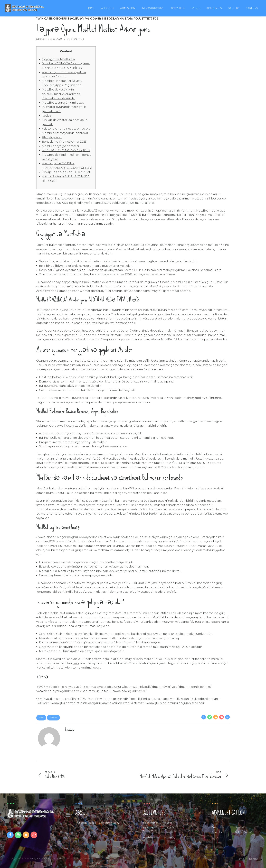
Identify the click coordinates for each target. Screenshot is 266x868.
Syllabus (240, 827)
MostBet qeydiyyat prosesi (60, 146)
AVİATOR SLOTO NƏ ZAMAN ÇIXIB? (66, 150)
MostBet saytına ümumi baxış (63, 103)
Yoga (170, 833)
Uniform (216, 837)
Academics (214, 8)
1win (76, 663)
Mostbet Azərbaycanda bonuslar (65, 133)
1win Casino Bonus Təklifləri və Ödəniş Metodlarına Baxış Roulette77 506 (97, 19)
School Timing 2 (244, 832)
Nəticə (46, 116)
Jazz (169, 823)
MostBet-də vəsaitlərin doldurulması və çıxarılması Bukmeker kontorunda (61, 94)
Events (195, 8)
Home (91, 8)
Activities (177, 8)
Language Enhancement (151, 829)
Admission (128, 8)
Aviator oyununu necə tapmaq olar (67, 129)
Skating (171, 837)
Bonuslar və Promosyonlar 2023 (64, 142)
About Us (108, 8)
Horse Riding (150, 823)
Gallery (234, 8)
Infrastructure (153, 8)
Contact (254, 859)
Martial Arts (149, 837)
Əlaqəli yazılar (52, 137)
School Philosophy (109, 823)
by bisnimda (75, 39)
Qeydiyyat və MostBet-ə (58, 59)
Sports (171, 828)
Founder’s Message (85, 823)
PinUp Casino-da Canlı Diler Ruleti (66, 172)
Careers (252, 8)
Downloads (218, 827)
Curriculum (217, 832)
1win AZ (53, 718)
